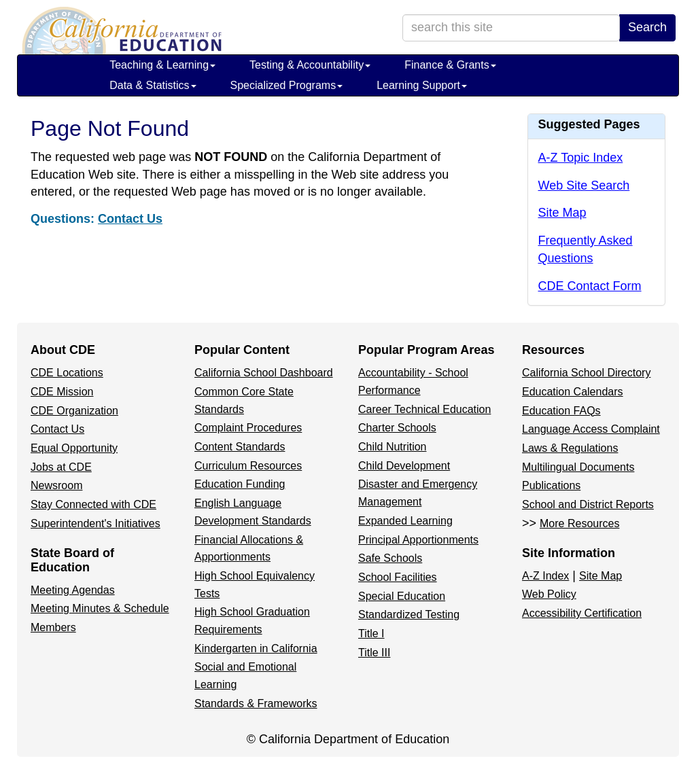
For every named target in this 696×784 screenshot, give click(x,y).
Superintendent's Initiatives (95, 523)
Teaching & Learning (162, 65)
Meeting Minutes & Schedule (100, 608)
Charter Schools (397, 428)
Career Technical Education (424, 409)
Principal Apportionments (418, 540)
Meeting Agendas (73, 590)
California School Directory (586, 373)
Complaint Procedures (248, 428)
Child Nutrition (392, 447)
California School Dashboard (264, 373)
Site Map (562, 213)
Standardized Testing (409, 614)
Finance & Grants (450, 65)
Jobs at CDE (61, 467)
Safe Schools (390, 558)
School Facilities (398, 577)
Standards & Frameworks (256, 703)
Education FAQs (561, 411)
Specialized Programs (287, 85)
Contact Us (130, 219)
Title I (371, 634)
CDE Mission (62, 392)
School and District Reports (588, 504)
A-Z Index (545, 576)
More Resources (579, 523)
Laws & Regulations (570, 448)
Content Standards (240, 447)
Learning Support (422, 85)
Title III (374, 653)
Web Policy (549, 594)
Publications (551, 485)
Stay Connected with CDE (93, 504)
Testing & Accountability (310, 65)
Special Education (402, 596)
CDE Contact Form (590, 286)
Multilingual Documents (578, 467)
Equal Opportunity (74, 448)
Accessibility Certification (582, 613)
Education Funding (240, 484)
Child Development (404, 466)
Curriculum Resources (248, 466)
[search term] (511, 28)
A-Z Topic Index (581, 158)
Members (53, 627)
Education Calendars (573, 392)
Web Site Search (584, 185)
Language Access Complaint (591, 429)
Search (647, 27)
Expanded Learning (405, 521)
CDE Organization (74, 411)
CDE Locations (67, 373)
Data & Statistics (153, 85)
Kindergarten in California (256, 648)
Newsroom (56, 485)
